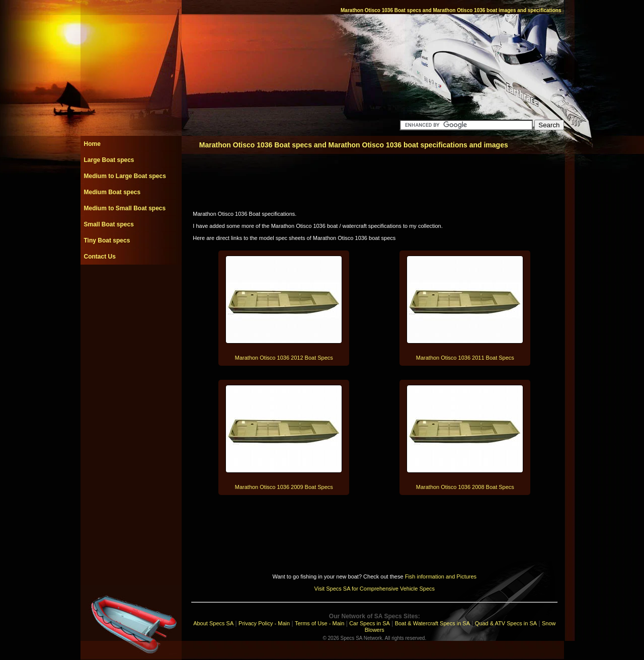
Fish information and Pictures (441, 576)
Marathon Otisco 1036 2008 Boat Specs (465, 487)
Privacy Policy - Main (264, 623)
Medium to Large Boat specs (125, 176)
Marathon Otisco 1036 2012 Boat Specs (284, 358)
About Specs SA (213, 623)
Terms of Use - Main (319, 623)
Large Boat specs (109, 160)
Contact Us (100, 257)
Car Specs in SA (370, 623)
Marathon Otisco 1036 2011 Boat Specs (465, 358)
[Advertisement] (131, 287)
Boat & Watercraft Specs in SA (432, 623)
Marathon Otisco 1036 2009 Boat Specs (284, 487)
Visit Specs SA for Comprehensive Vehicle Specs (375, 589)
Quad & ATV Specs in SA (506, 623)
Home (92, 144)
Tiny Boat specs (107, 240)
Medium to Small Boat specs (125, 208)
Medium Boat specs (112, 192)
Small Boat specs (109, 224)
